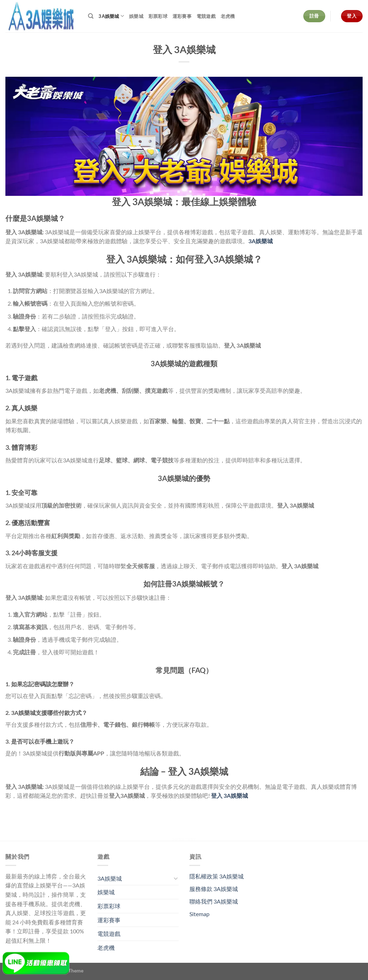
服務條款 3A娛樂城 (214, 889)
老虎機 (228, 16)
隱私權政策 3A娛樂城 (217, 876)
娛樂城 (136, 16)
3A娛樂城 (111, 16)
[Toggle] (176, 878)
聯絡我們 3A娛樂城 (214, 901)
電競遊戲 (206, 16)
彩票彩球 (158, 16)
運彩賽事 (182, 16)
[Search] (91, 16)
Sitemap (199, 914)
